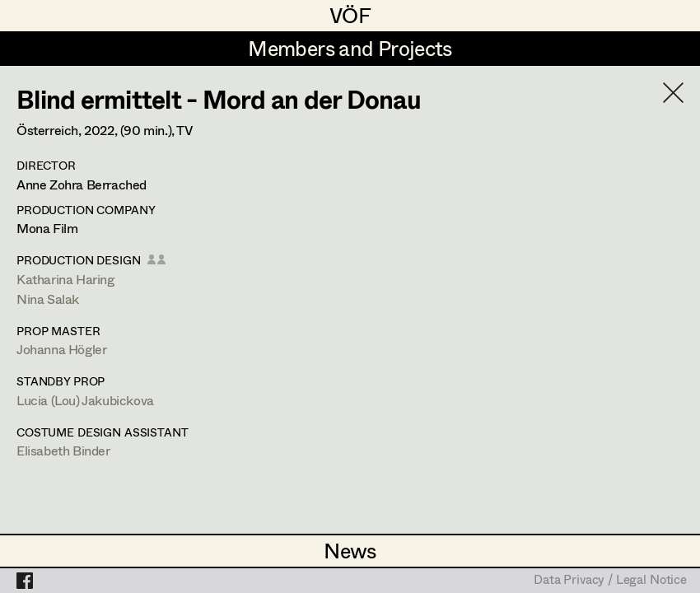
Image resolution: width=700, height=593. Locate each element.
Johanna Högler (61, 349)
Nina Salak (48, 299)
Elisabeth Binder (63, 450)
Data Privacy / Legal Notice (610, 581)
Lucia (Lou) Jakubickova (85, 400)
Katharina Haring (65, 279)
